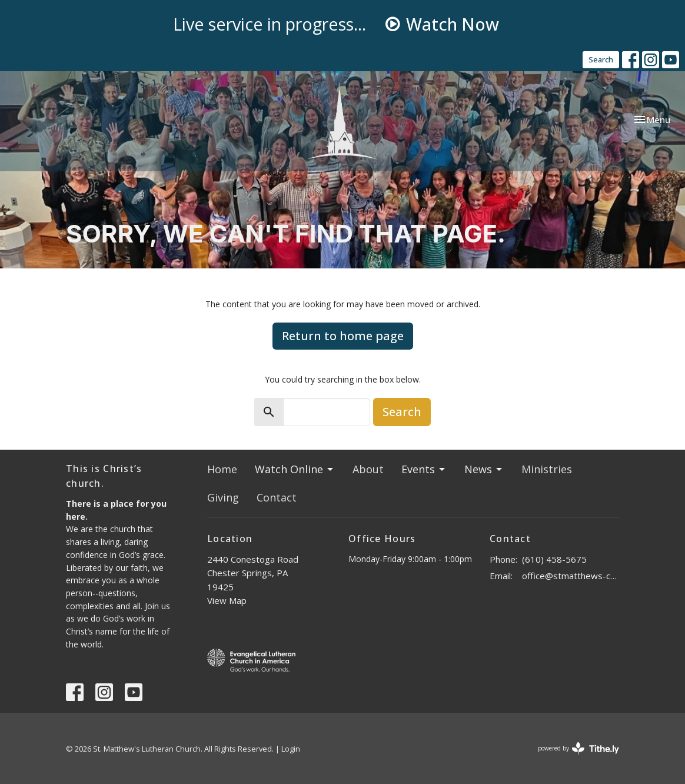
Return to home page (343, 336)
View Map (227, 600)
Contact (277, 497)
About (368, 469)
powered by (578, 748)
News (484, 469)
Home (222, 469)
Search (601, 59)
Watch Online (295, 469)
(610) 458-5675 (554, 559)
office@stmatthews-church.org (571, 576)
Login (291, 749)
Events (424, 469)
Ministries (547, 469)
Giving (223, 497)
